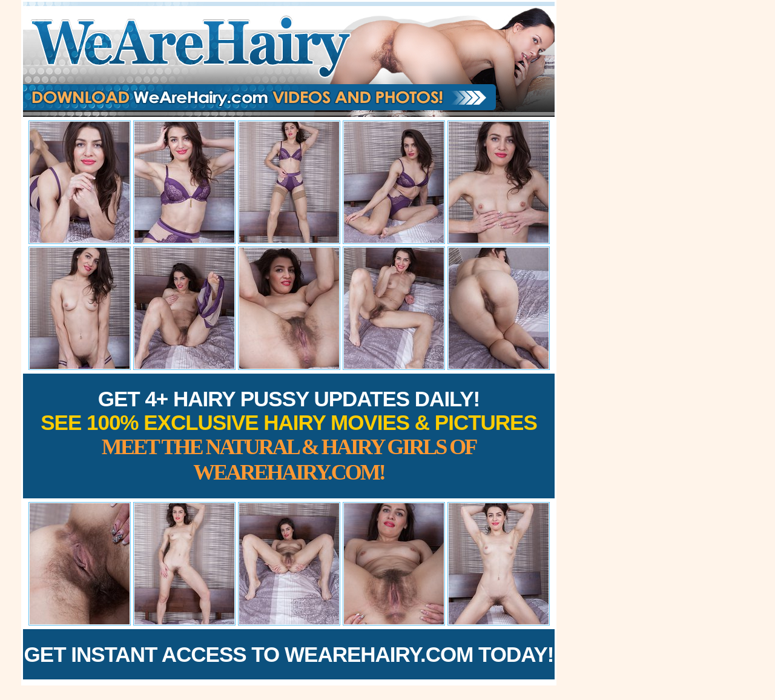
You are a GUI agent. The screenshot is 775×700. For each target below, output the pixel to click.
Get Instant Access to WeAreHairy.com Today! (289, 654)
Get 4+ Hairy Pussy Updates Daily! (289, 436)
